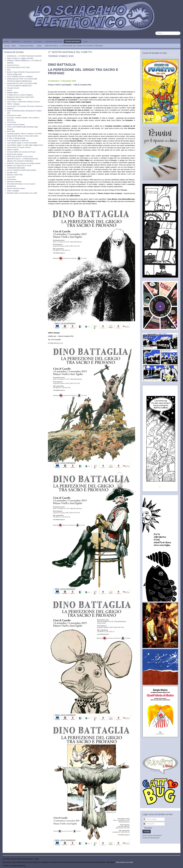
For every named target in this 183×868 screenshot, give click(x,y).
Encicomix (27, 41)
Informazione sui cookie (124, 862)
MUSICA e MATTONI (15, 175)
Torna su (177, 866)
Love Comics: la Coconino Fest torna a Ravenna (25, 106)
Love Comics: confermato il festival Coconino (23, 102)
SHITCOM (11, 131)
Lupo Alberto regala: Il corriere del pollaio (22, 143)
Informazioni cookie (14, 115)
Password (146, 823)
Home (6, 41)
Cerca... (155, 32)
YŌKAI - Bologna (13, 104)
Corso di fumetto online (54, 41)
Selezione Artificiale (14, 182)
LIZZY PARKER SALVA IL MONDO (20, 77)
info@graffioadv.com (55, 343)
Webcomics (16, 41)
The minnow (12, 122)
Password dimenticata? (151, 838)
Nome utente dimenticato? (152, 835)
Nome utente (146, 818)
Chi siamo (38, 41)
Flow (9, 70)
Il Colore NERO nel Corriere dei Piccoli (21, 152)
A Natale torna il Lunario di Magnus (20, 95)
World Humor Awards (15, 154)
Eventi (85, 41)
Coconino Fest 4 (13, 65)
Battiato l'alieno (13, 93)
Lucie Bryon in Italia (14, 99)
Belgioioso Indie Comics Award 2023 (20, 97)
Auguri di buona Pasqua (16, 124)
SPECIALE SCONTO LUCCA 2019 (20, 156)
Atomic (10, 90)
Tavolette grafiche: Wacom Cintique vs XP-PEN (24, 134)
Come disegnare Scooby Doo (18, 140)
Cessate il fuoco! (13, 88)
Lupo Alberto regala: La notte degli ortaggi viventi (25, 145)
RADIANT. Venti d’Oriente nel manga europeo (24, 163)
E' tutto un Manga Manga (16, 138)
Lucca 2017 (11, 177)
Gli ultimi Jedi (12, 172)
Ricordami (148, 828)
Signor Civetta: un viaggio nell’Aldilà (20, 58)
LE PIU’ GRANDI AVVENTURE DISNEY (22, 170)
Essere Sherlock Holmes (16, 188)
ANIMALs (10, 109)
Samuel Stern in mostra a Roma (19, 147)
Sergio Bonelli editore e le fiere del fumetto (23, 136)
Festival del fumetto (73, 41)
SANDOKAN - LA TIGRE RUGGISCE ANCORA (24, 56)
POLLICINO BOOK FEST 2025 (18, 67)
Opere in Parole (13, 150)
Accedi (147, 831)
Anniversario (12, 179)
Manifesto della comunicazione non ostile (22, 193)
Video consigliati (13, 191)
